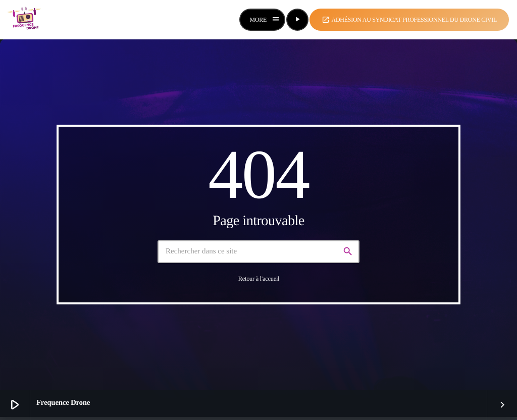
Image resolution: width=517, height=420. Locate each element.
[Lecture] (297, 20)
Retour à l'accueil (259, 279)
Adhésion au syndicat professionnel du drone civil (409, 20)
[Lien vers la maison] (25, 20)
